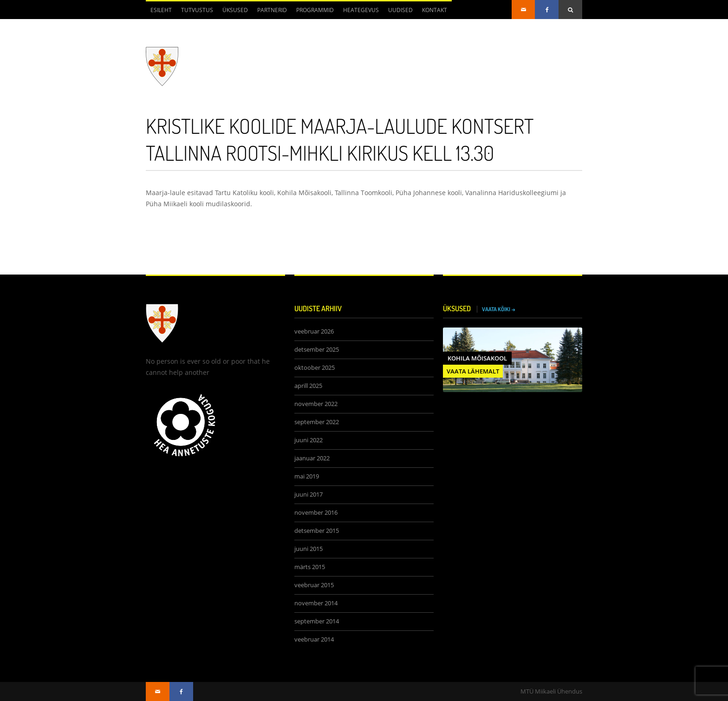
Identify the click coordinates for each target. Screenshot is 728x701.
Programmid (315, 10)
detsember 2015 (317, 531)
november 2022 (316, 404)
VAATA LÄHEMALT (473, 371)
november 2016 (316, 513)
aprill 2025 (308, 386)
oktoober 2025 (315, 368)
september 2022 (317, 422)
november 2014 (316, 603)
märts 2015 (310, 567)
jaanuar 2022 (312, 458)
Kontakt (435, 10)
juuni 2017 (309, 495)
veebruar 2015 (314, 585)
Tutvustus (197, 10)
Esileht (161, 10)
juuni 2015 (309, 549)
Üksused (235, 10)
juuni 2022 (309, 440)
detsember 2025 (317, 350)
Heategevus (361, 10)
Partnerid (272, 10)
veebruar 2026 (314, 331)
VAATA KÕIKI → (499, 309)
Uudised (400, 10)
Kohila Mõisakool (477, 358)
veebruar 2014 (314, 639)
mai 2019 (307, 476)
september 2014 (317, 621)
